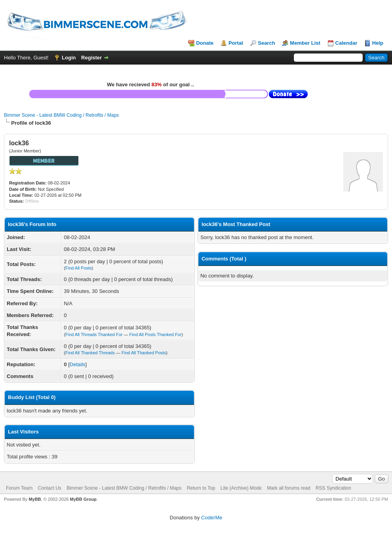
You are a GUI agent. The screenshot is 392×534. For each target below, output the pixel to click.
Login (69, 58)
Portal (236, 43)
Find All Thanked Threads (90, 353)
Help (378, 43)
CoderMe (212, 518)
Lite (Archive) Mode (241, 488)
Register (91, 58)
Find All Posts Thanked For (156, 334)
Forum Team (19, 488)
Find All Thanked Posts (144, 353)
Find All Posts (79, 268)
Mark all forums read (288, 488)
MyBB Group (83, 499)
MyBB (35, 499)
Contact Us (49, 488)
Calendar (346, 43)
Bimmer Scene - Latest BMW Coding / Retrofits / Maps (61, 115)
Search (266, 43)
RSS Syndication (333, 488)
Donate (205, 43)
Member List (305, 43)
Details (78, 364)
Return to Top (201, 488)
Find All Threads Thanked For (94, 334)
